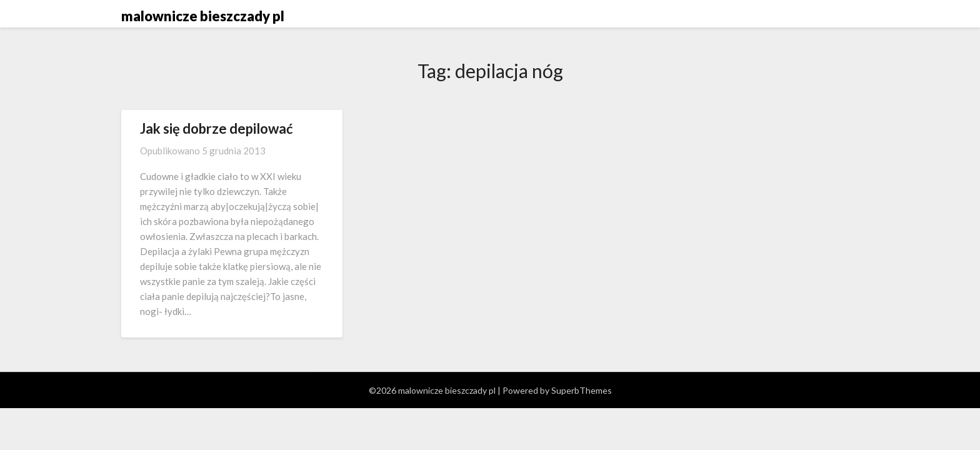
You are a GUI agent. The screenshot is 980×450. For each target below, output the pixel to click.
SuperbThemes (582, 390)
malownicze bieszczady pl (203, 16)
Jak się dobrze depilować (217, 128)
